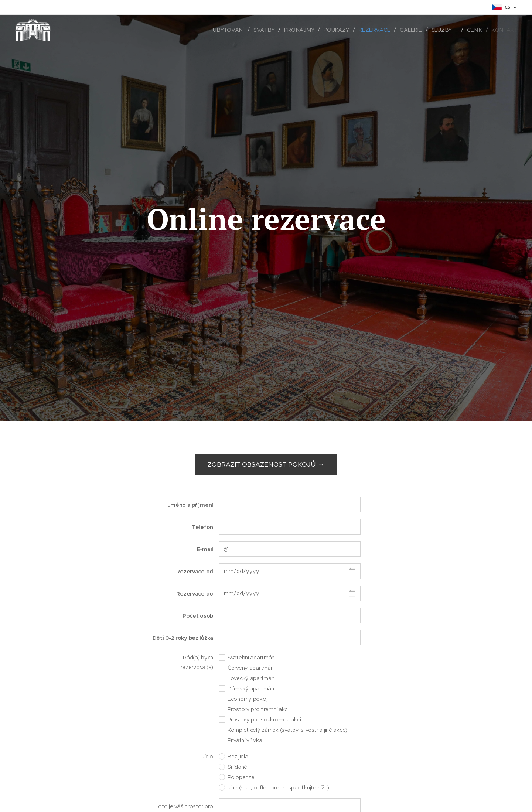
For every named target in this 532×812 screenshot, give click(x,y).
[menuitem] (232, 30)
